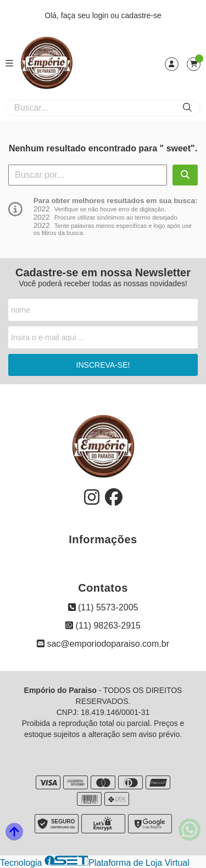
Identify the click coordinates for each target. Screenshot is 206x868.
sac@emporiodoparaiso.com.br (103, 644)
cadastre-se (141, 15)
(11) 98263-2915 (103, 626)
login (101, 15)
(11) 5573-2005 (103, 607)
